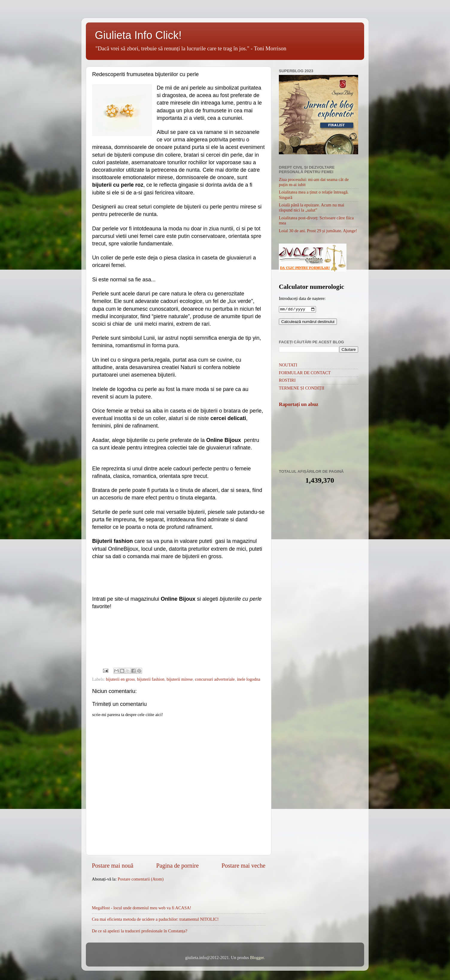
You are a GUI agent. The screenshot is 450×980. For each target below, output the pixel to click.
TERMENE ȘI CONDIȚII (302, 389)
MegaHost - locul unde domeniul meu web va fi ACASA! (142, 908)
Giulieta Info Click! (138, 35)
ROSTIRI (287, 381)
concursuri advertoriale (215, 679)
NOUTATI (288, 366)
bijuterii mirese (180, 679)
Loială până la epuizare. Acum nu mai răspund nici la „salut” (312, 207)
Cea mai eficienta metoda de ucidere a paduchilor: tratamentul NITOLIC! (155, 919)
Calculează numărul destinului (308, 322)
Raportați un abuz (299, 405)
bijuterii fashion (151, 679)
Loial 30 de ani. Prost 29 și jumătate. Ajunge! (318, 231)
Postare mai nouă (113, 866)
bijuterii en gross (120, 679)
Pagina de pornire (177, 866)
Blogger (257, 958)
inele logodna (249, 679)
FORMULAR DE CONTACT (305, 373)
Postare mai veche (243, 866)
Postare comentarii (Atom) (140, 879)
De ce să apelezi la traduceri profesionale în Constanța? (140, 931)
